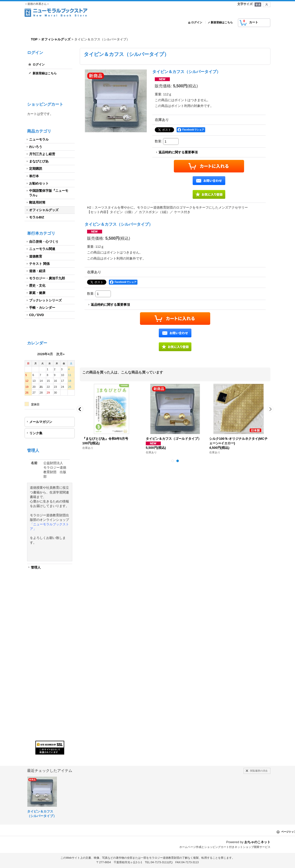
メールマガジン (41, 422)
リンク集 (36, 433)
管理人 (36, 567)
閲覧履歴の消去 (259, 771)
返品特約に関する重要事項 (178, 152)
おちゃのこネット (257, 842)
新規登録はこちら (222, 22)
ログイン (197, 22)
